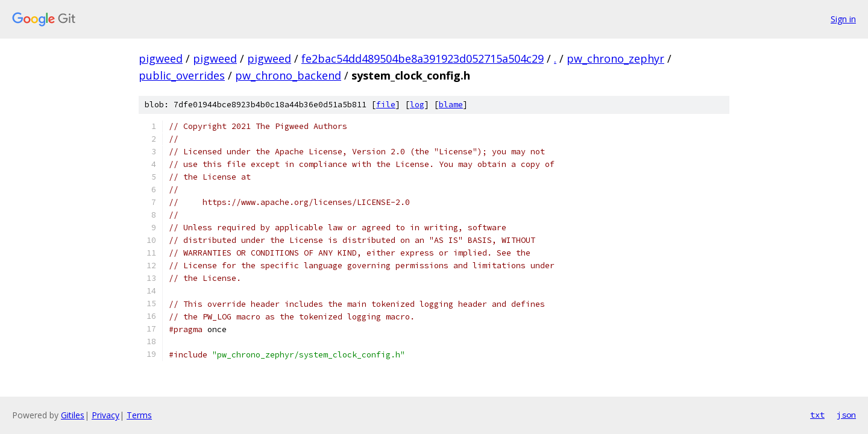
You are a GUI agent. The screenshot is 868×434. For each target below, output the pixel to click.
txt (817, 415)
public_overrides (182, 75)
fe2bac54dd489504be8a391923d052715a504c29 (423, 58)
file (386, 105)
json (846, 415)
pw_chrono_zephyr (615, 58)
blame (451, 105)
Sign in (843, 19)
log (417, 105)
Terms (139, 415)
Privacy (105, 415)
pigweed (161, 58)
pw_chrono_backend (288, 75)
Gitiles (73, 415)
